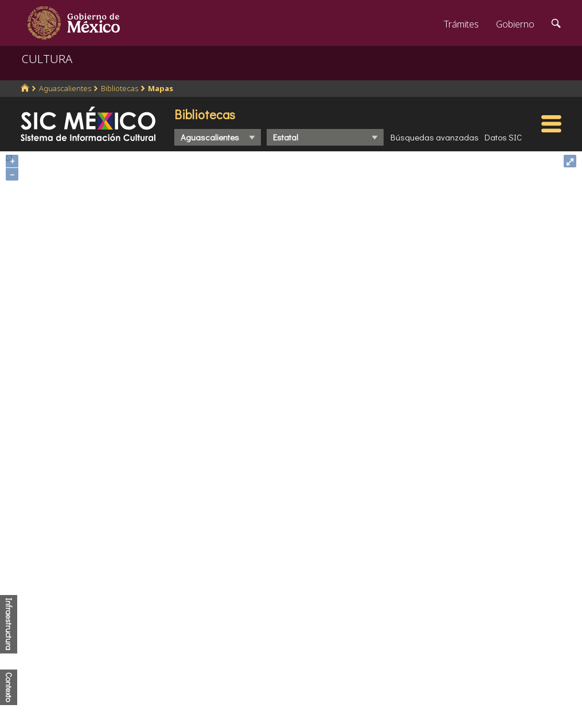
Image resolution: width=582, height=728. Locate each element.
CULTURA (47, 59)
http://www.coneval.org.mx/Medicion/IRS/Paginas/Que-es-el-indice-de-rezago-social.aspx (304, 480)
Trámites (461, 24)
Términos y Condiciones (349, 702)
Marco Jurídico (191, 624)
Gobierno (515, 24)
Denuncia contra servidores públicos (482, 584)
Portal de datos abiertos (350, 663)
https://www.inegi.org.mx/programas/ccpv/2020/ (291, 463)
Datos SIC (503, 137)
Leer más (366, 639)
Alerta (173, 696)
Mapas (161, 88)
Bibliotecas (120, 88)
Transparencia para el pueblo (221, 677)
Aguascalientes (65, 88)
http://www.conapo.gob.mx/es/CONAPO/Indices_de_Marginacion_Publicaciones (286, 472)
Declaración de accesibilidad (358, 682)
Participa (179, 604)
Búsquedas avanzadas (435, 137)
